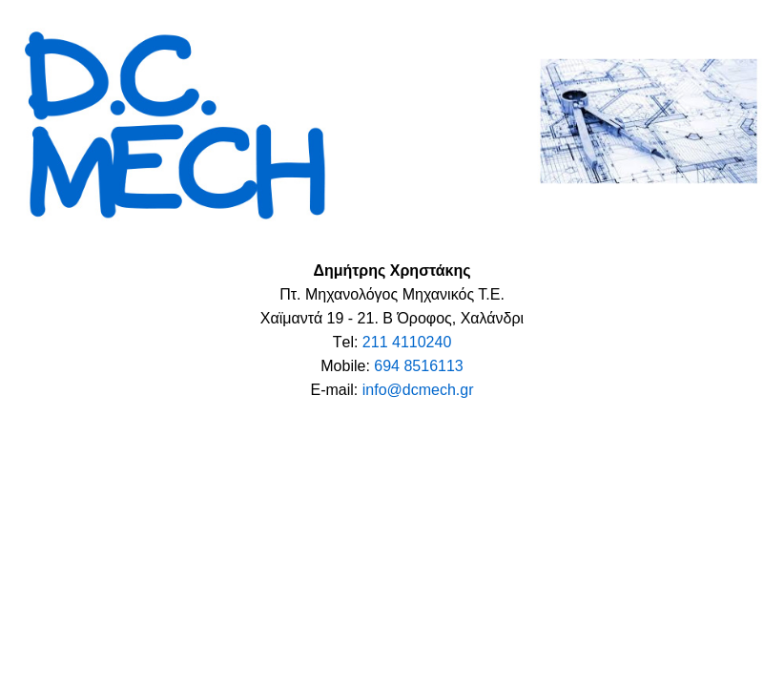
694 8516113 (418, 366)
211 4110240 (407, 342)
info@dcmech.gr (418, 390)
